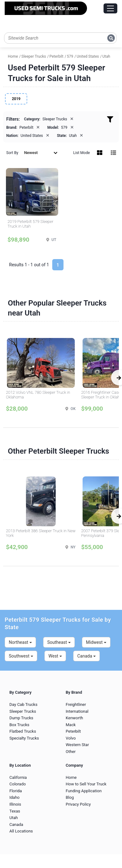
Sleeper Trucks (23, 711)
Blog (70, 797)
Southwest (21, 656)
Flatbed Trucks (23, 731)
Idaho (15, 797)
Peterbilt (73, 731)
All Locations (21, 831)
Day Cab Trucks (23, 704)
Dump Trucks (21, 718)
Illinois (15, 804)
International (77, 711)
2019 (16, 99)
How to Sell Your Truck (86, 784)
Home (71, 777)
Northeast (20, 642)
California (18, 777)
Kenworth (74, 718)
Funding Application (84, 791)
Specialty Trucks (24, 738)
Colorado (18, 784)
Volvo (71, 738)
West (55, 656)
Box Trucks (19, 725)
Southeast (59, 642)
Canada (86, 656)
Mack (71, 725)
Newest (41, 153)
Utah (14, 818)
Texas (15, 811)
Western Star (77, 745)
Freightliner (76, 704)
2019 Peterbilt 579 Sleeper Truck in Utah (30, 224)
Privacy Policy (78, 804)
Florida (16, 791)
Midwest (96, 642)
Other (71, 752)
